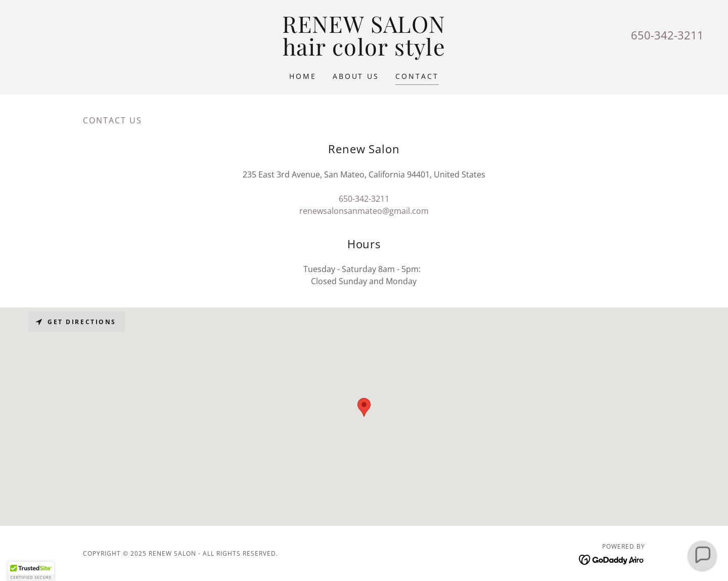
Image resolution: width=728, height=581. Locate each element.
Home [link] (303, 76)
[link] (364, 53)
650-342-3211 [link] (667, 35)
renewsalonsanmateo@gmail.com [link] (364, 211)
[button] (31, 571)
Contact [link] (417, 76)
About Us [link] (356, 76)
